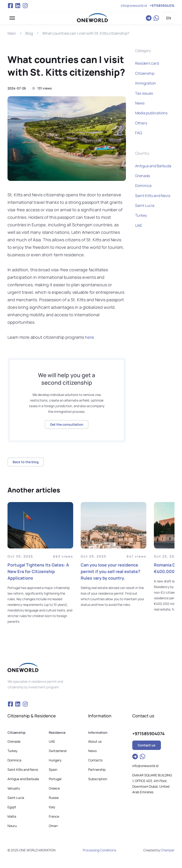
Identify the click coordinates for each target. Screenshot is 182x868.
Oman (53, 826)
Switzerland (58, 751)
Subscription (98, 779)
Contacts (95, 760)
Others (141, 123)
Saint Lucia (145, 205)
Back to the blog (26, 462)
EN (169, 18)
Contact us (147, 745)
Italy (52, 807)
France (54, 816)
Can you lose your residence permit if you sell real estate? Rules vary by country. (110, 571)
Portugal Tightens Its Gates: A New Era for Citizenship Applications (38, 571)
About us (95, 741)
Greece (54, 788)
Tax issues (144, 93)
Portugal (55, 779)
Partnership (97, 769)
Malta (12, 816)
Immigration (146, 83)
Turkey (141, 215)
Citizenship (145, 73)
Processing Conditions (99, 850)
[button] (12, 18)
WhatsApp (156, 18)
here (89, 337)
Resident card (147, 63)
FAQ (139, 133)
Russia (54, 798)
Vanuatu (14, 788)
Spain (53, 769)
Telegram (149, 18)
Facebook (10, 6)
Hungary (55, 760)
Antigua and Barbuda (153, 166)
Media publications (151, 113)
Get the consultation (67, 424)
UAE (139, 225)
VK (18, 6)
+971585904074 (162, 6)
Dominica (143, 186)
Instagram (25, 6)
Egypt (12, 807)
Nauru (12, 826)
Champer (168, 850)
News (140, 103)
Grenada (142, 176)
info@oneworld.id (134, 6)
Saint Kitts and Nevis (153, 196)
